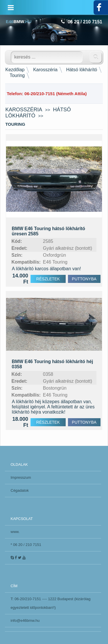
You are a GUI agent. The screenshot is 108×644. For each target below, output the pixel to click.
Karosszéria (45, 70)
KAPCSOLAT (22, 519)
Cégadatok (20, 490)
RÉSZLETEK (48, 279)
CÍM (14, 586)
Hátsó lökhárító (82, 70)
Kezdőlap (15, 70)
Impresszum (21, 477)
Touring (17, 75)
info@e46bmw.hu (25, 620)
